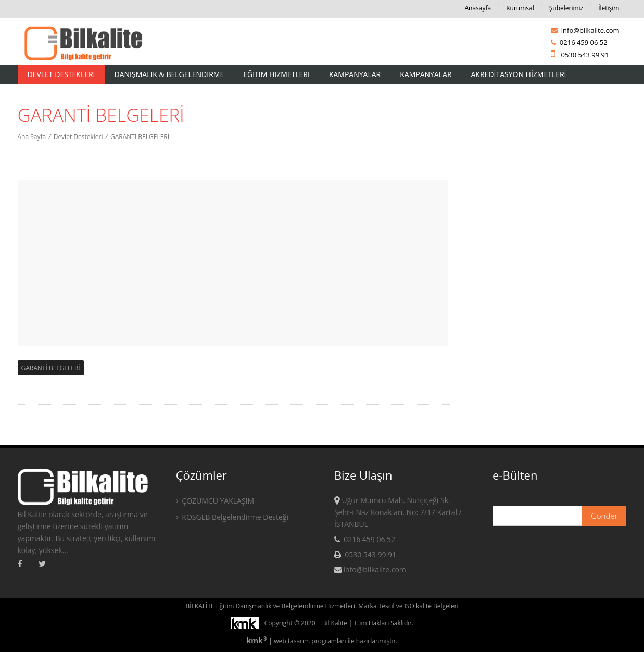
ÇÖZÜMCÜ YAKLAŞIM (215, 501)
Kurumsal (520, 8)
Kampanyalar (355, 74)
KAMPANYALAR (426, 74)
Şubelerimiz (566, 8)
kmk (257, 640)
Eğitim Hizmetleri (276, 74)
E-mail (503, 498)
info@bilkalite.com (585, 30)
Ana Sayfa (32, 137)
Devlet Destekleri (61, 74)
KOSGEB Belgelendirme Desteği (232, 517)
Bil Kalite (335, 623)
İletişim (609, 8)
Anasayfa (478, 8)
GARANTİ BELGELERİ (140, 137)
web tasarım (292, 641)
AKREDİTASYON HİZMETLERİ (519, 74)
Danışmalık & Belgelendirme (169, 74)
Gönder (604, 516)
